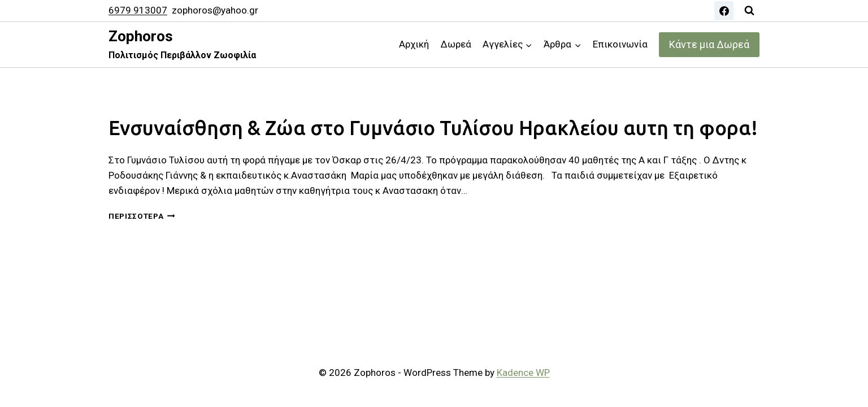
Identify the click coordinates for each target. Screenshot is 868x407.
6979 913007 (138, 10)
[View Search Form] (749, 11)
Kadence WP (523, 373)
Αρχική (414, 44)
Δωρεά (456, 44)
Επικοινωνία (620, 44)
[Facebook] (724, 11)
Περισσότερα (142, 216)
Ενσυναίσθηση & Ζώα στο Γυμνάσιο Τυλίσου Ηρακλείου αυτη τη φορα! (433, 128)
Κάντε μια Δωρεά (709, 44)
